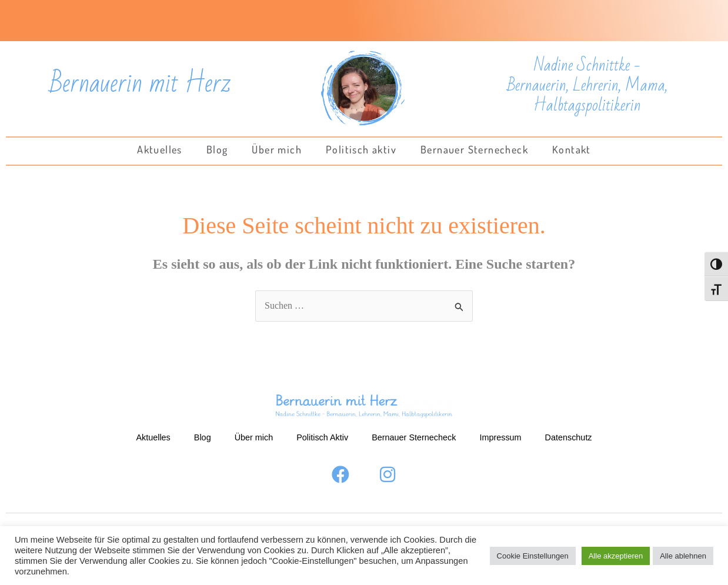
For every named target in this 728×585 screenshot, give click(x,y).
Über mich (277, 149)
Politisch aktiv (361, 149)
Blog (217, 149)
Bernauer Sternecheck (474, 149)
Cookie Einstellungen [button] (533, 556)
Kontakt (572, 149)
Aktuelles (160, 149)
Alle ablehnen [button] (683, 556)
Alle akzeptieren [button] (616, 556)
